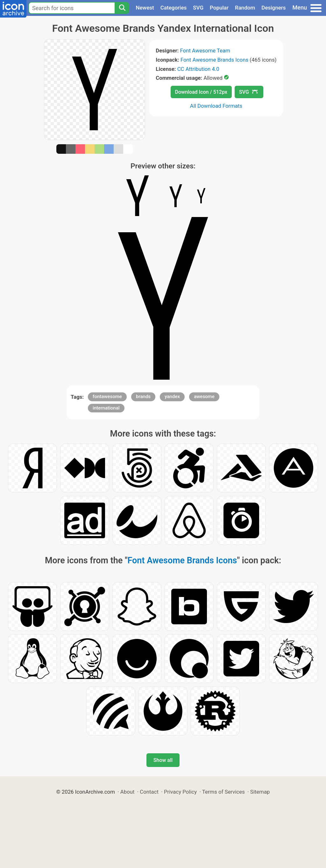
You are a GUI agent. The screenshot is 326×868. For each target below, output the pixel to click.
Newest (145, 8)
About (128, 792)
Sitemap (260, 792)
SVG (198, 8)
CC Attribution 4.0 (198, 69)
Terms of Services (223, 792)
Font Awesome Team (205, 51)
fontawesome (107, 397)
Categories (174, 8)
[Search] (122, 8)
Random (245, 8)
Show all (163, 760)
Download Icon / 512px (201, 92)
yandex (172, 397)
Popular (219, 8)
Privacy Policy (180, 792)
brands (143, 397)
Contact (149, 792)
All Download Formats (216, 106)
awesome (204, 397)
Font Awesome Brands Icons (214, 60)
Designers (273, 8)
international (106, 408)
